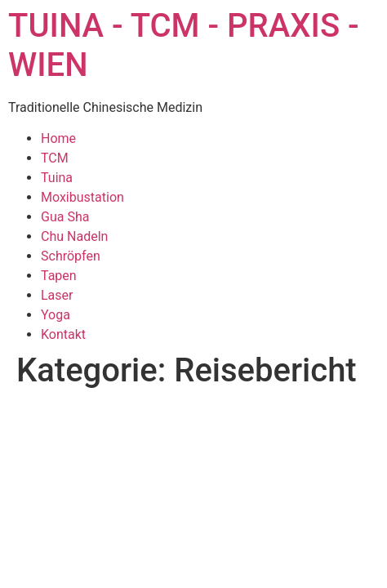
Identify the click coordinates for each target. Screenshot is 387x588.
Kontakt (63, 334)
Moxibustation (82, 197)
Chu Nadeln (74, 236)
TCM (55, 158)
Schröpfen (71, 256)
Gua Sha (65, 217)
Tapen (59, 276)
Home (58, 138)
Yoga (56, 315)
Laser (57, 295)
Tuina (57, 178)
